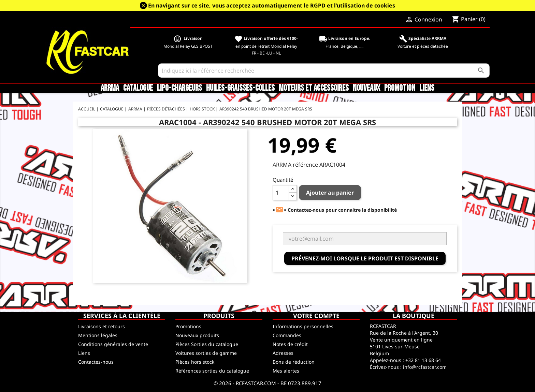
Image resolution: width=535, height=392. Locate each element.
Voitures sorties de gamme (206, 353)
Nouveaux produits (197, 335)
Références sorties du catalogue (212, 371)
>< (279, 210)
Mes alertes (286, 371)
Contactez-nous (96, 362)
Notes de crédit (290, 344)
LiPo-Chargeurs (179, 88)
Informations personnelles (303, 326)
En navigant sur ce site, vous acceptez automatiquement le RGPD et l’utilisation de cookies (272, 5)
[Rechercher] (324, 71)
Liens (427, 88)
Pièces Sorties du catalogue (207, 344)
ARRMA (110, 88)
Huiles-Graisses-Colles (240, 88)
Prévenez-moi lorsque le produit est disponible (365, 258)
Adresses (283, 353)
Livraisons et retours (102, 326)
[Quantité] (281, 193)
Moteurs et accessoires (314, 88)
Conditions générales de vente (113, 344)
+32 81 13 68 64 (423, 360)
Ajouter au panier (330, 193)
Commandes (287, 335)
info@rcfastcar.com (425, 367)
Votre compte (316, 316)
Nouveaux (366, 88)
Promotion (400, 88)
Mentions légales (98, 335)
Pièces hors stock (195, 362)
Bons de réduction (294, 362)
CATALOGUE (138, 88)
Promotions (188, 326)
